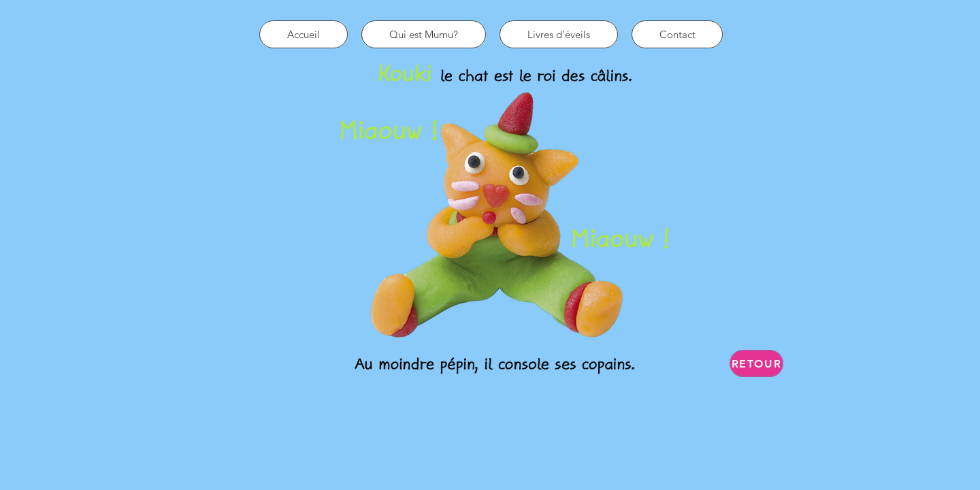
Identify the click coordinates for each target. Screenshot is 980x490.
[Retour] (756, 363)
